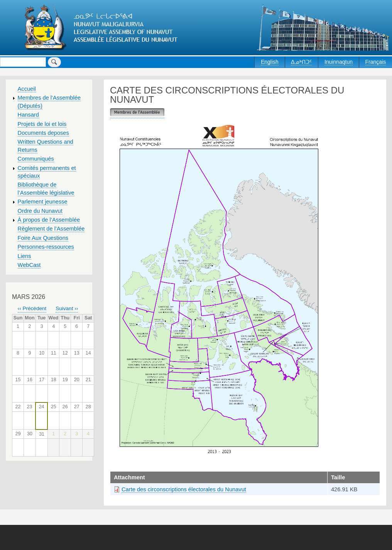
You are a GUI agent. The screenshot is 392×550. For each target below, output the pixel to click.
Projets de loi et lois (42, 124)
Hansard (28, 115)
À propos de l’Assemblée (49, 220)
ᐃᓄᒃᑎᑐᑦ (301, 62)
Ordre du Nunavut (40, 211)
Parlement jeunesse (43, 202)
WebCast (29, 265)
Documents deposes (43, 133)
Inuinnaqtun (339, 62)
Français (376, 62)
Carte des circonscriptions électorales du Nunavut (184, 489)
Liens (24, 256)
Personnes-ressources (46, 247)
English (270, 62)
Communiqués (36, 159)
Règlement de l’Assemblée (51, 229)
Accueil (27, 89)
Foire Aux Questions (43, 238)
